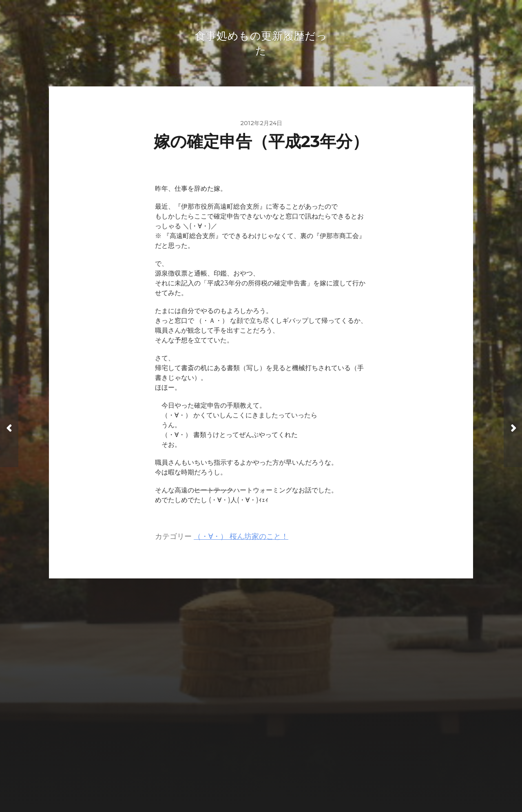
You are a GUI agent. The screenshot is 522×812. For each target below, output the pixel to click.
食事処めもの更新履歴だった (277, 757)
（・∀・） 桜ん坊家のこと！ (241, 538)
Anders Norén (278, 776)
